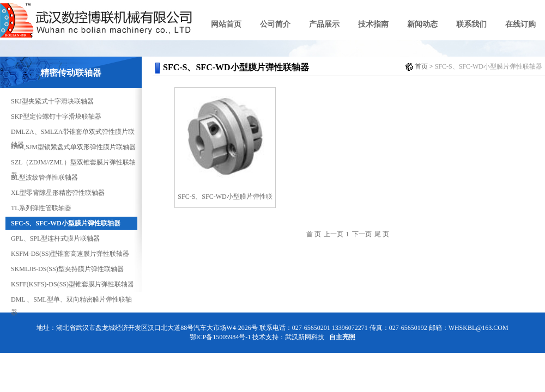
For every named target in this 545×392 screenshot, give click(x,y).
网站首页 (226, 24)
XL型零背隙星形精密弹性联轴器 (58, 193)
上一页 (334, 234)
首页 (421, 66)
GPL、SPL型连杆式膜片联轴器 (55, 238)
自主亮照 (342, 337)
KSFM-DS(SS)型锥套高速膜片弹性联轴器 (70, 254)
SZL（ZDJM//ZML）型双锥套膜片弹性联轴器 (73, 164)
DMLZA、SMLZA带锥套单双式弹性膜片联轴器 (73, 133)
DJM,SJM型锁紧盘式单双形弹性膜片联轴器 (73, 147)
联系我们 (471, 24)
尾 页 (382, 234)
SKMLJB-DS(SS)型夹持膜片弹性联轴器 (67, 269)
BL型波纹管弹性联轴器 (44, 177)
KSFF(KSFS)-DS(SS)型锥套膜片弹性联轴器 (72, 284)
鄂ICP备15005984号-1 (220, 337)
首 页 (314, 234)
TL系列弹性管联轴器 (41, 208)
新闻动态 (422, 24)
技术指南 (373, 24)
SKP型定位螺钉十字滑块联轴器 (56, 117)
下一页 (362, 234)
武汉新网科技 (305, 337)
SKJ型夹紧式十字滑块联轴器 (52, 101)
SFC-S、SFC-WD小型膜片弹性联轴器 (66, 223)
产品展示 (324, 24)
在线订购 (520, 24)
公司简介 (275, 24)
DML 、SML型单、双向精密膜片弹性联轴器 (71, 301)
